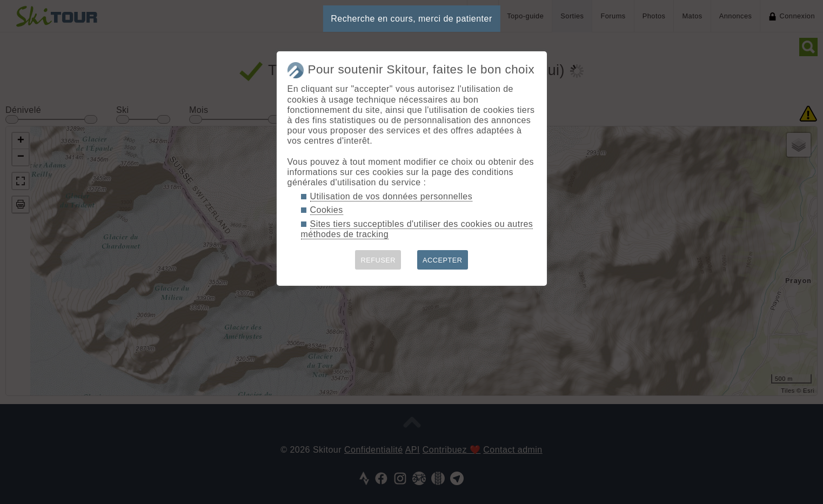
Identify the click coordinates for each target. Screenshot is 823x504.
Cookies (327, 210)
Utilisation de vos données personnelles (392, 196)
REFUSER (378, 260)
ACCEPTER (443, 260)
